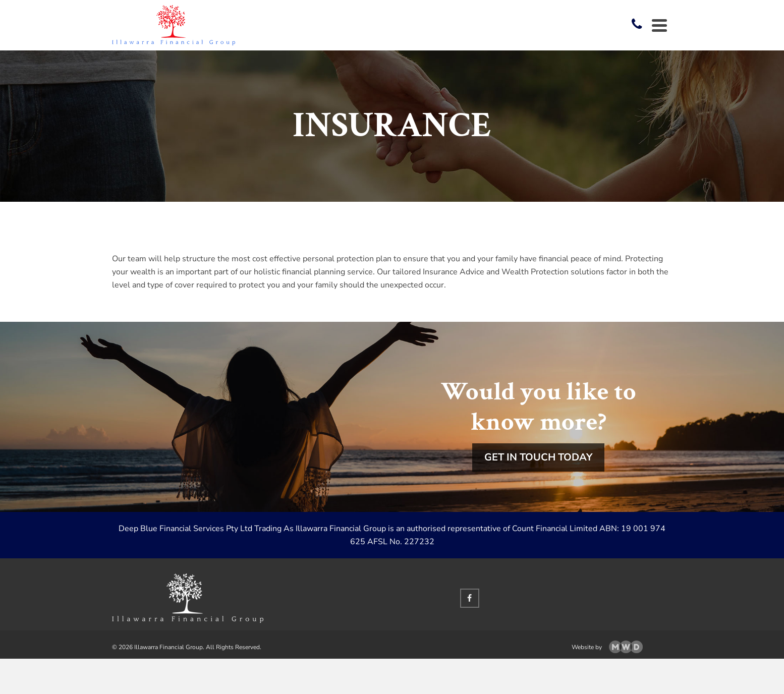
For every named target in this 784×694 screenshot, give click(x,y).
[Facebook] (470, 598)
